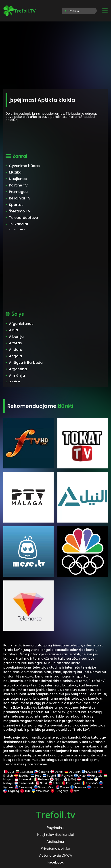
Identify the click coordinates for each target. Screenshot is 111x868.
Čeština (42, 772)
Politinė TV (18, 185)
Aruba (14, 382)
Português (71, 783)
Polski (55, 783)
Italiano (41, 779)
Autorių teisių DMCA (56, 855)
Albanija (16, 337)
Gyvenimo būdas (24, 166)
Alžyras (15, 343)
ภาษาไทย (95, 787)
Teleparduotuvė (23, 218)
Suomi (49, 776)
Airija (13, 330)
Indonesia (24, 779)
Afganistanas (21, 324)
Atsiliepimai (55, 842)
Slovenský (24, 787)
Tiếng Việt (60, 791)
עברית (80, 776)
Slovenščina (44, 787)
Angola (15, 356)
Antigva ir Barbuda (26, 363)
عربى (9, 772)
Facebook (56, 862)
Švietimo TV (20, 211)
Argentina (18, 369)
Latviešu (85, 779)
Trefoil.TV (19, 11)
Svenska (78, 787)
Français (65, 776)
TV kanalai (18, 224)
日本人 (56, 779)
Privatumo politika (55, 848)
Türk (25, 791)
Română (90, 783)
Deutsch (73, 772)
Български (24, 772)
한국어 (70, 779)
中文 (74, 791)
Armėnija (17, 376)
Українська (41, 791)
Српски (62, 787)
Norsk (42, 783)
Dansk (57, 772)
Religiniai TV (20, 198)
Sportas (16, 205)
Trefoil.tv (56, 815)
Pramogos (18, 192)
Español (22, 776)
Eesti (36, 776)
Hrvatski (95, 776)
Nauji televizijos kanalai (55, 835)
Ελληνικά (89, 772)
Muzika (15, 172)
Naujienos (18, 179)
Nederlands (24, 783)
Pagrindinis (56, 828)
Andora (16, 350)
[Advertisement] (55, 54)
